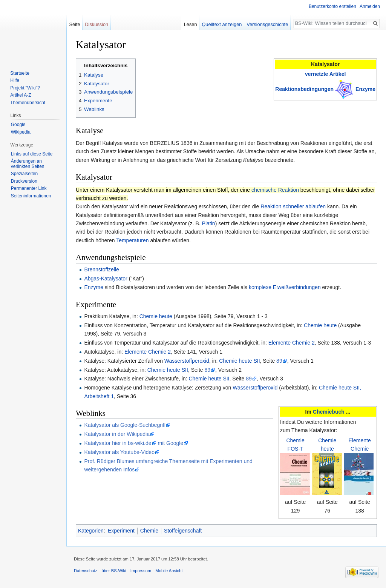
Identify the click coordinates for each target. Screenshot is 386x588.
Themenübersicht (28, 103)
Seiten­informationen (31, 196)
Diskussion (96, 24)
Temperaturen (132, 240)
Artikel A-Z (21, 95)
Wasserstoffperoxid (187, 361)
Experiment (121, 531)
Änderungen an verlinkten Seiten (28, 164)
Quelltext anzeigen (222, 24)
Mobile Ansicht (169, 571)
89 (279, 361)
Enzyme (365, 89)
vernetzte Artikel (325, 74)
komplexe (260, 287)
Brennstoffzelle (101, 269)
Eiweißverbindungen (297, 287)
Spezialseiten (24, 174)
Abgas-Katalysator (106, 279)
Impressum (141, 571)
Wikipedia (21, 132)
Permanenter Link (29, 188)
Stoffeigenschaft (183, 531)
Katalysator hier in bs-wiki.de (118, 443)
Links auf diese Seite (32, 154)
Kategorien (91, 531)
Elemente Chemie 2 (292, 343)
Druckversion (24, 181)
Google (18, 125)
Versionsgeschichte (267, 24)
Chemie (149, 531)
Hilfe (15, 80)
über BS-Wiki (114, 571)
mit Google (170, 443)
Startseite (20, 73)
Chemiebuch (329, 412)
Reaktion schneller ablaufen (293, 206)
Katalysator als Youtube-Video (119, 452)
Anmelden (370, 6)
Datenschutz (86, 571)
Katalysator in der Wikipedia (117, 434)
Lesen (191, 24)
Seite (74, 24)
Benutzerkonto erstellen (332, 6)
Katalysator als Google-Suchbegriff (125, 425)
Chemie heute (156, 316)
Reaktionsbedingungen (304, 89)
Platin (209, 223)
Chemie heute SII (239, 361)
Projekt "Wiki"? (25, 88)
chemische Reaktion (275, 190)
